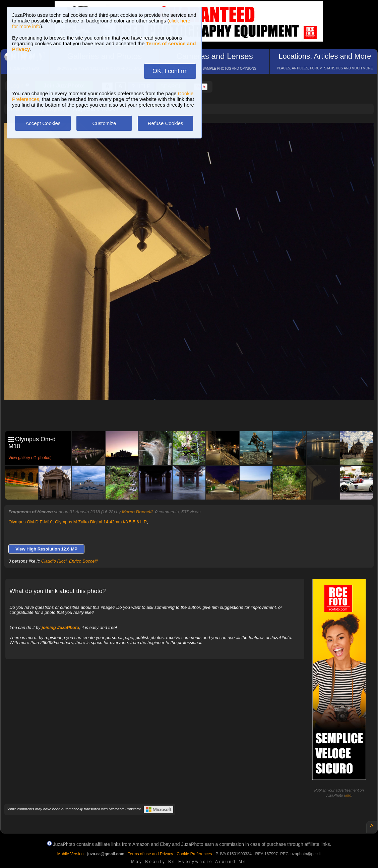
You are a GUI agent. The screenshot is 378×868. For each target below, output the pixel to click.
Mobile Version (71, 854)
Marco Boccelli (137, 512)
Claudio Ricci (54, 561)
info (348, 795)
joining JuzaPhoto (60, 627)
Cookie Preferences (194, 854)
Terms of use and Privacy (151, 854)
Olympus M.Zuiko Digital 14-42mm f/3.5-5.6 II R (101, 522)
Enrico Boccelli (83, 561)
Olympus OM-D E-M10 (30, 522)
